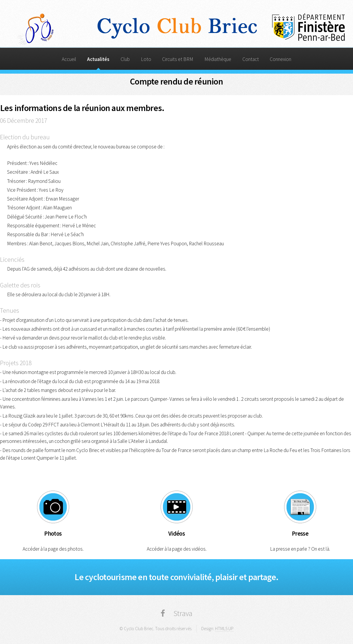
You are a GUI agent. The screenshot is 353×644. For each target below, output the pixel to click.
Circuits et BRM (178, 59)
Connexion (280, 59)
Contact (251, 59)
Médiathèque (218, 59)
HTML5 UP (224, 629)
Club (125, 59)
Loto (146, 59)
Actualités (98, 59)
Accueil (69, 59)
